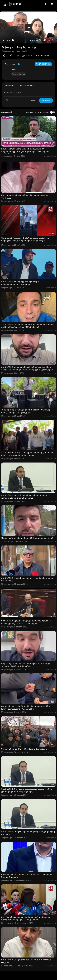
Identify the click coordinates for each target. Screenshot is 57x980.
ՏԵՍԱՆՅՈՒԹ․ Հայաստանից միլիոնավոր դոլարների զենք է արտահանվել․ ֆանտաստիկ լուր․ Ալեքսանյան (27, 368)
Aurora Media (12, 64)
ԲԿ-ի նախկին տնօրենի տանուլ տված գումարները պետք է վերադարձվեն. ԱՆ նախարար (26, 918)
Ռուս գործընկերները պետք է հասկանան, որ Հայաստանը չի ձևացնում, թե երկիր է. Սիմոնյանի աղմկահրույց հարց (25, 152)
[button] (52, 4)
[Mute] (45, 40)
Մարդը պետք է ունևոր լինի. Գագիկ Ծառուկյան (24, 749)
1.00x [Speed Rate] (36, 40)
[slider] (20, 40)
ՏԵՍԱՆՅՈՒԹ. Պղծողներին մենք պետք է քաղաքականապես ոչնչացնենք (20, 283)
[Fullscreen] (53, 40)
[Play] (3, 40)
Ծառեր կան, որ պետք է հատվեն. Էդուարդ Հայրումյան (27, 538)
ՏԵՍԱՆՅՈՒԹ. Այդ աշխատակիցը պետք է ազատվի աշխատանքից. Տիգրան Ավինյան (25, 497)
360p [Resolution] (49, 40)
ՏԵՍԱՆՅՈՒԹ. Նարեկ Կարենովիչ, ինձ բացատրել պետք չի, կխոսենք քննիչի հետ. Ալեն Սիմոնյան (27, 326)
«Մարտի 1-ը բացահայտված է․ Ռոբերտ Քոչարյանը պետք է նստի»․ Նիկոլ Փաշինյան (26, 411)
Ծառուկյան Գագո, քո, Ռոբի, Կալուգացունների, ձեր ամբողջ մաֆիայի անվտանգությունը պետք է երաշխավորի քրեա (26, 241)
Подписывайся (43, 64)
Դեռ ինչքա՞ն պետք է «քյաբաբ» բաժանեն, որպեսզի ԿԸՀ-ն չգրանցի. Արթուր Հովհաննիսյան (26, 622)
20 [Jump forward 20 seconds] (40, 40)
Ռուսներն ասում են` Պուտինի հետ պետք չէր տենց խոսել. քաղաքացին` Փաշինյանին (25, 708)
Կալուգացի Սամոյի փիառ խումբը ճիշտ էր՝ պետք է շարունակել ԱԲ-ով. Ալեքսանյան (26, 665)
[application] (28, 27)
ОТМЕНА (32, 100)
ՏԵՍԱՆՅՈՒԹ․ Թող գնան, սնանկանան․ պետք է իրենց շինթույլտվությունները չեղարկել (27, 790)
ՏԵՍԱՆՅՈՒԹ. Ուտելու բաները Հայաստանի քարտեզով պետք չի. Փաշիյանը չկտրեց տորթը (27, 454)
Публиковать (46, 100)
